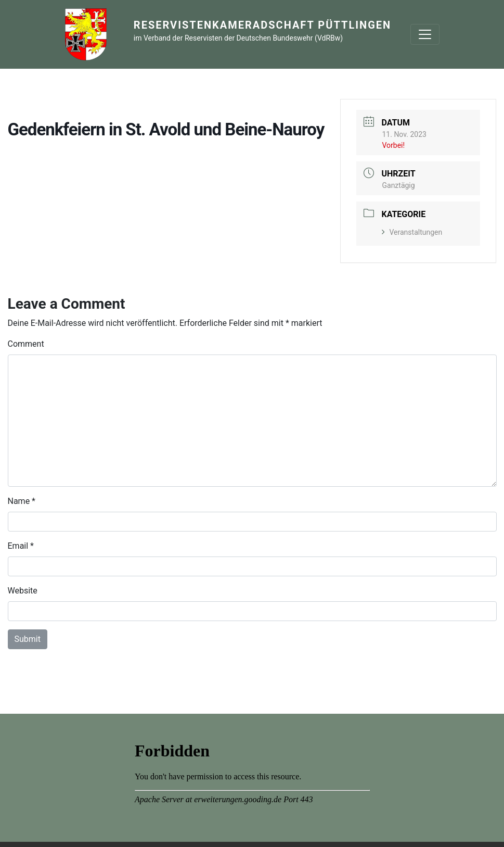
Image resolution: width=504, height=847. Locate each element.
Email (18, 546)
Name (19, 501)
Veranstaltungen (412, 232)
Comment (26, 344)
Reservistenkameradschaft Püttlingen (262, 25)
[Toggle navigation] (425, 34)
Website (23, 591)
